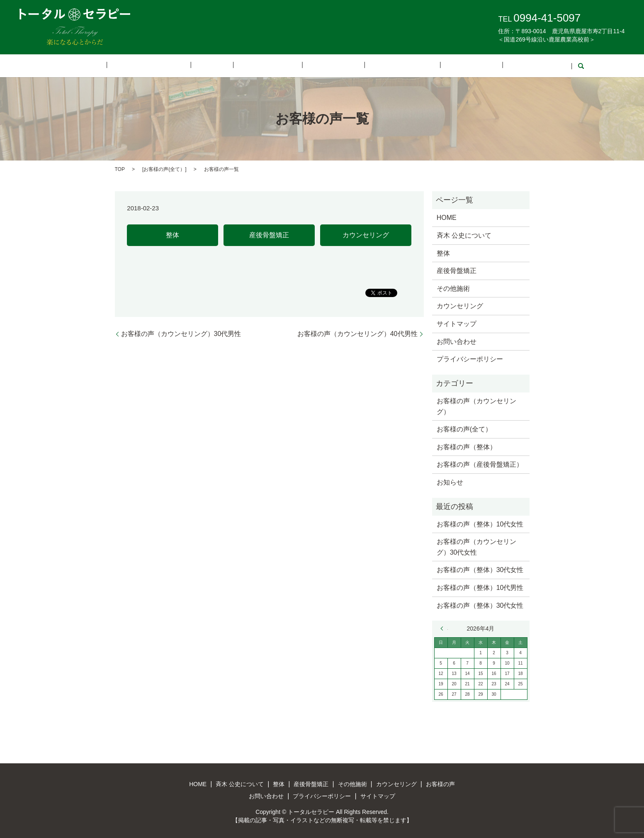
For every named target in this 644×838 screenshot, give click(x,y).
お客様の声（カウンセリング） (476, 406)
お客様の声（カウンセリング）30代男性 (181, 333)
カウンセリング (382, 65)
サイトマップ (457, 323)
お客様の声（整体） (467, 446)
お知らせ (450, 481)
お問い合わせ (490, 65)
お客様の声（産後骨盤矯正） (480, 464)
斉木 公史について (181, 65)
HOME (128, 65)
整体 (231, 65)
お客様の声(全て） (164, 168)
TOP (120, 168)
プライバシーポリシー (470, 359)
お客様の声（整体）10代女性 (480, 523)
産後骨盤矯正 (274, 65)
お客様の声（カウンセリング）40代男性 (357, 333)
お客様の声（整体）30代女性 (480, 569)
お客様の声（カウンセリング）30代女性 (476, 547)
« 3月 (444, 628)
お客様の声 (437, 65)
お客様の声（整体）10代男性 (480, 587)
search (528, 66)
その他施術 (326, 65)
